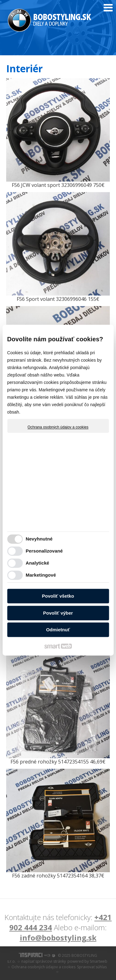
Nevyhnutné (39, 539)
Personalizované (44, 551)
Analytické (37, 563)
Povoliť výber (58, 613)
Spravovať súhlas (92, 967)
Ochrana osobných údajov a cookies (58, 427)
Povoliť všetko (58, 596)
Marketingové (41, 575)
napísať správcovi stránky (44, 961)
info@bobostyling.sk (58, 938)
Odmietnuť (58, 630)
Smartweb (99, 961)
